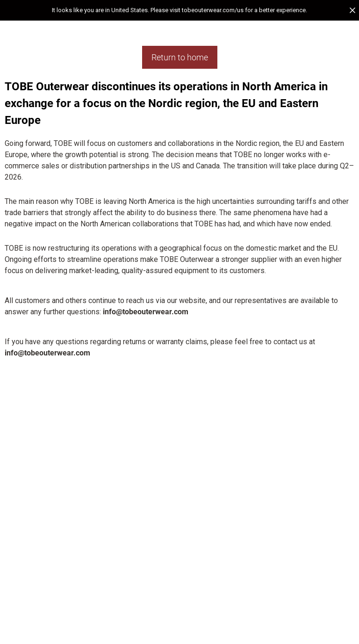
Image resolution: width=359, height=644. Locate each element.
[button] (179, 10)
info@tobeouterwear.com (146, 312)
